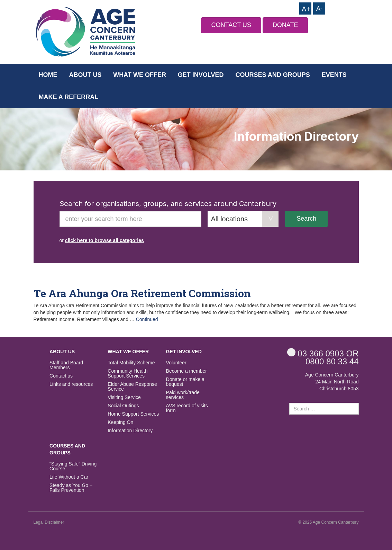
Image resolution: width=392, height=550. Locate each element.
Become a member (186, 371)
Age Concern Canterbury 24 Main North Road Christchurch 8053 (332, 382)
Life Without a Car (69, 477)
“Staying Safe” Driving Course (73, 466)
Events (334, 75)
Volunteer (176, 363)
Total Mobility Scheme (131, 363)
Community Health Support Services (127, 374)
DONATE (285, 25)
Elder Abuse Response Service (132, 387)
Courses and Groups (272, 75)
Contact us (61, 376)
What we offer (140, 75)
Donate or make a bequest (185, 382)
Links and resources (71, 384)
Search (306, 219)
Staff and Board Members (66, 365)
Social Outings (123, 406)
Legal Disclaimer (49, 522)
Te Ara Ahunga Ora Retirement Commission (142, 293)
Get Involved (201, 75)
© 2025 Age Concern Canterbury (328, 522)
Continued (147, 319)
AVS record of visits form (187, 408)
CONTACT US (231, 25)
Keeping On (120, 422)
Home (48, 75)
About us (85, 75)
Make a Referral (69, 97)
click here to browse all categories (104, 240)
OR (323, 353)
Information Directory (130, 431)
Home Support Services (133, 414)
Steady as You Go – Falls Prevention (71, 488)
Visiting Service (124, 397)
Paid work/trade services (183, 395)
